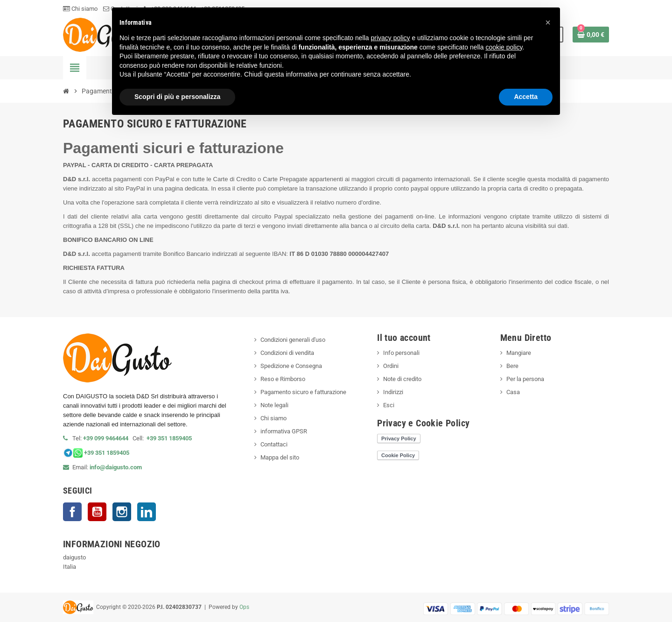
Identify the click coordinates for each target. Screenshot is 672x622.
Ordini (391, 366)
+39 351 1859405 (169, 438)
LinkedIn (147, 512)
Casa (513, 392)
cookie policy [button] (504, 47)
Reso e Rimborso (283, 379)
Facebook (72, 512)
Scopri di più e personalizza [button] (177, 97)
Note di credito (402, 379)
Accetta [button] (526, 97)
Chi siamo (80, 9)
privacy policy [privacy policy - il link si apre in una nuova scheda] (391, 38)
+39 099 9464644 (108, 438)
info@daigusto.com (116, 467)
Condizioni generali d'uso (293, 340)
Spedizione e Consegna (291, 366)
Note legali (274, 405)
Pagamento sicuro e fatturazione (303, 392)
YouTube (97, 512)
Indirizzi (393, 392)
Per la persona (525, 379)
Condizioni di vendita (287, 353)
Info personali (401, 353)
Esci (389, 405)
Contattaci (274, 444)
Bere (512, 366)
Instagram (122, 512)
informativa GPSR (284, 431)
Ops (244, 607)
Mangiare (519, 353)
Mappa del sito (280, 457)
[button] (548, 22)
